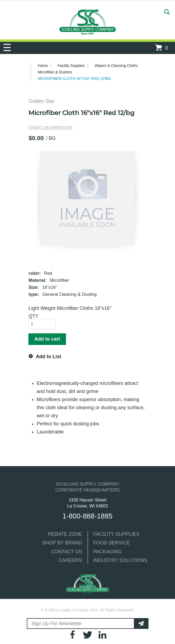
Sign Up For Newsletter (57, 623)
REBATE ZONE (65, 534)
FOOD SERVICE (112, 543)
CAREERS (70, 560)
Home (43, 66)
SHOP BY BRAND (62, 543)
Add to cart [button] (47, 339)
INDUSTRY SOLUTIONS (120, 560)
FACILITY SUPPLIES (116, 534)
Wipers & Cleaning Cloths (116, 66)
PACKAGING (108, 552)
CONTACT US (66, 552)
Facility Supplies (71, 66)
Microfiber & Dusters (55, 72)
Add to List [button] (48, 357)
